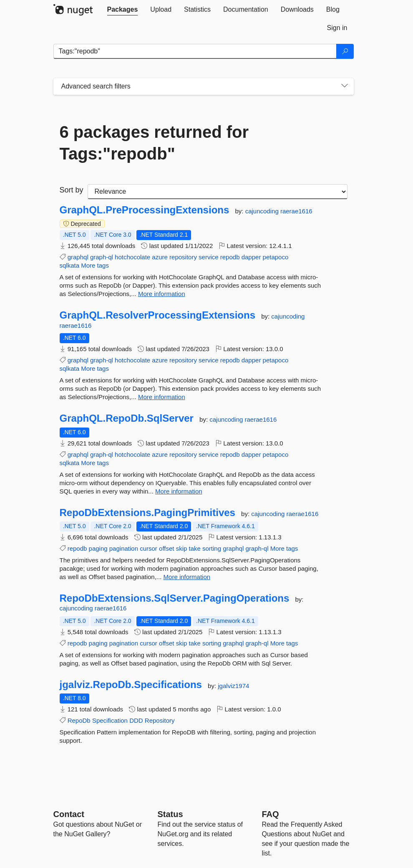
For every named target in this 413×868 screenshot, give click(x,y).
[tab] (123, 10)
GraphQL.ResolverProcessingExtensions (158, 315)
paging (98, 548)
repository (183, 257)
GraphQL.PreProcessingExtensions (145, 210)
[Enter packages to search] (195, 51)
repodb (230, 257)
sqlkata (70, 265)
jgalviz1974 (233, 686)
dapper (251, 257)
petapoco (276, 257)
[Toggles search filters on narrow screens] (345, 86)
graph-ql (102, 257)
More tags (95, 265)
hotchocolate (132, 257)
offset (166, 548)
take (195, 548)
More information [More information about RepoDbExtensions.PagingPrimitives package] (187, 577)
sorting (212, 548)
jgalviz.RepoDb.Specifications (131, 685)
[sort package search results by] (218, 192)
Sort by (72, 190)
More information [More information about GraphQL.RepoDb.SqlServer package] (179, 491)
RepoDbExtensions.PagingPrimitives (147, 513)
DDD (136, 720)
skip (182, 548)
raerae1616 (296, 211)
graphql (78, 257)
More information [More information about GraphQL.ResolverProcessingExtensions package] (162, 397)
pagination (124, 548)
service (209, 257)
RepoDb (79, 720)
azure (160, 257)
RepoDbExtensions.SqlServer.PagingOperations (175, 598)
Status (170, 814)
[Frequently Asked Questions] (271, 814)
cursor (149, 548)
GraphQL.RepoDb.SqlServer (127, 418)
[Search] (345, 51)
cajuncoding (263, 211)
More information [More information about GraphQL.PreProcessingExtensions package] (162, 294)
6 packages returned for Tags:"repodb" (154, 143)
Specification (110, 720)
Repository (160, 720)
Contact (69, 814)
